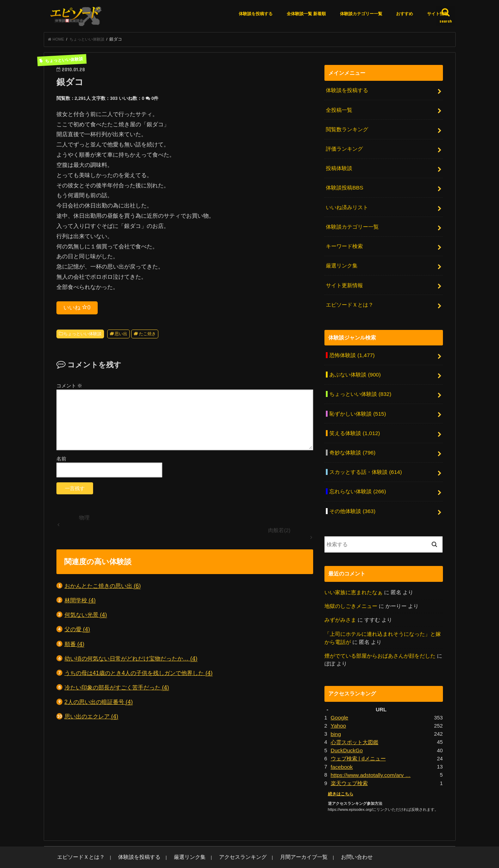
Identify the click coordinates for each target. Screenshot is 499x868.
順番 (75, 646)
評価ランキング (344, 148)
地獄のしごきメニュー (351, 590)
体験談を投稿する (256, 14)
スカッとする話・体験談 (365, 459)
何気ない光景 (86, 617)
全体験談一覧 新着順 (306, 14)
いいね (77, 309)
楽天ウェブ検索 (349, 763)
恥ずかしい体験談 (357, 403)
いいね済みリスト (347, 204)
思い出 (121, 336)
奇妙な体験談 (352, 440)
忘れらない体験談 (357, 478)
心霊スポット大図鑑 (355, 724)
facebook (341, 747)
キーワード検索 (344, 241)
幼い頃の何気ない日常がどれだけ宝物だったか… (131, 661)
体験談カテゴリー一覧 (361, 14)
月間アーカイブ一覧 (272, 836)
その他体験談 (352, 496)
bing (336, 716)
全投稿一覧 (339, 111)
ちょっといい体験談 (83, 336)
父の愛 (77, 631)
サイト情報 (438, 14)
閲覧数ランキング (347, 129)
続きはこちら (340, 773)
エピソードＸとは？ (350, 297)
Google (339, 700)
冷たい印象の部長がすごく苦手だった (117, 690)
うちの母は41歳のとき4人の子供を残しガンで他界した (139, 675)
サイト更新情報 (344, 279)
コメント (69, 388)
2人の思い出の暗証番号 (99, 704)
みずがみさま (340, 604)
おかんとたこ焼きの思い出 (103, 588)
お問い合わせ (318, 836)
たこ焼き (147, 336)
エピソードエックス (379, 857)
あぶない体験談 (355, 366)
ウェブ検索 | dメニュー (358, 739)
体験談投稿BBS (344, 185)
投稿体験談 (339, 167)
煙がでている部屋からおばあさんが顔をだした (380, 639)
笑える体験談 (354, 422)
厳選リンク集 (342, 260)
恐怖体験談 (352, 347)
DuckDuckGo (346, 731)
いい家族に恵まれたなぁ (354, 577)
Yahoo (338, 708)
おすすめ (404, 14)
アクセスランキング (218, 836)
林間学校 (80, 602)
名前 (61, 461)
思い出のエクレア (92, 719)
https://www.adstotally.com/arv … (369, 755)
